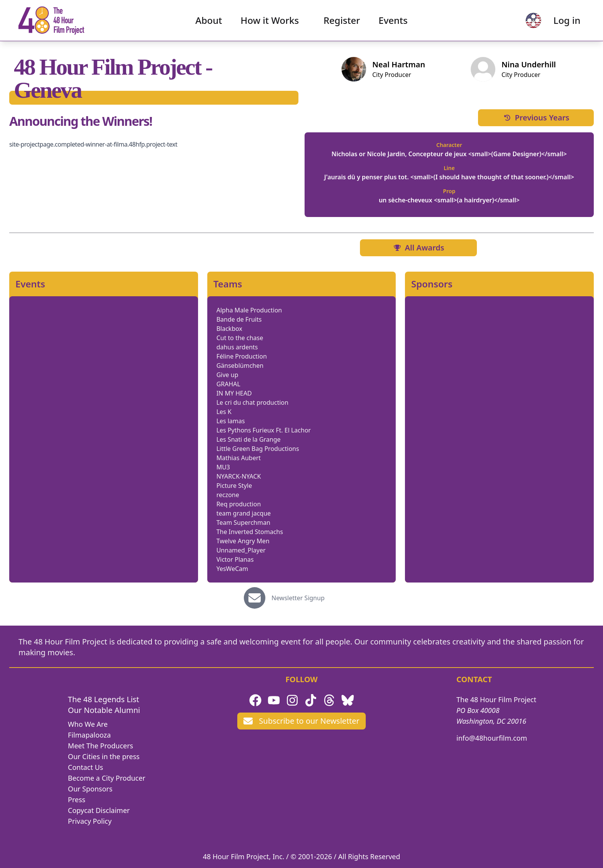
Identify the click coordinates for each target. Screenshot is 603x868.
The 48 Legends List (104, 699)
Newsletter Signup (298, 598)
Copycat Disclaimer (99, 810)
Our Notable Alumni (104, 710)
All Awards (418, 248)
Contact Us (86, 767)
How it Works (270, 21)
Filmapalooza (90, 735)
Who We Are (88, 724)
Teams (228, 284)
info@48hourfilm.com (492, 738)
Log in (565, 21)
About (209, 21)
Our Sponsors (90, 789)
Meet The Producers (101, 746)
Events (393, 21)
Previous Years (536, 118)
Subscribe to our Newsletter (301, 721)
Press (77, 800)
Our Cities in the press (104, 756)
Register (342, 21)
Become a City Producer (107, 778)
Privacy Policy (90, 821)
